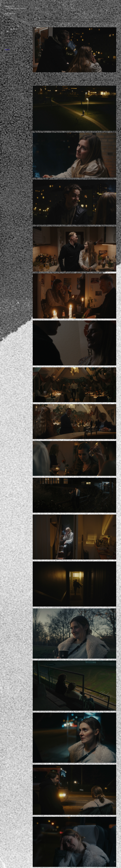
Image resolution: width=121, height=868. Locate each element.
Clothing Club (9, 30)
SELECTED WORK (10, 13)
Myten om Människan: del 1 (12, 36)
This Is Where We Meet (11, 55)
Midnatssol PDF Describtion (13, 65)
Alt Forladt (8, 58)
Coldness (7, 25)
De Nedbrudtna (9, 22)
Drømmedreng (9, 33)
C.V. (6, 74)
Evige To (7, 50)
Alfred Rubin (9, 6)
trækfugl (7, 44)
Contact (7, 71)
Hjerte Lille (8, 41)
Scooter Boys (8, 17)
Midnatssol (8, 19)
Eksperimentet (9, 39)
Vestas (6, 28)
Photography (8, 68)
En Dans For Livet (10, 47)
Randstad (7, 52)
